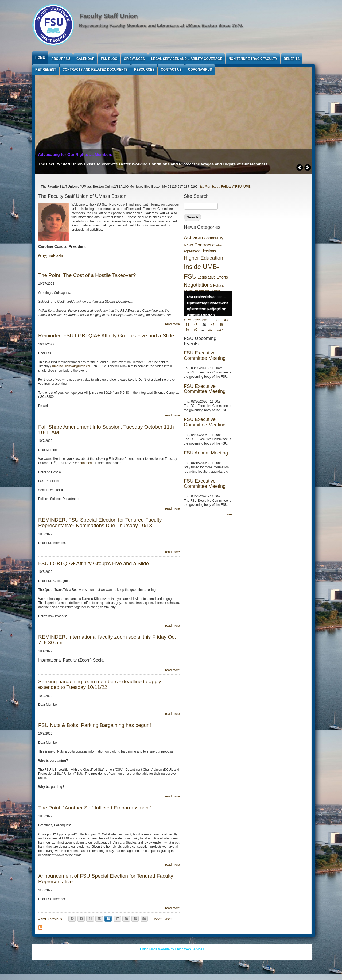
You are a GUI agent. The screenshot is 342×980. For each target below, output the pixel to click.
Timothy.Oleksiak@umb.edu (72, 366)
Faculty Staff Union (109, 16)
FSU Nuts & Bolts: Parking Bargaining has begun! (95, 725)
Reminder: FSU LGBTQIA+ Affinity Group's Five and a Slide (106, 336)
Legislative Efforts (213, 277)
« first (42, 919)
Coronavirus (200, 70)
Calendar (85, 59)
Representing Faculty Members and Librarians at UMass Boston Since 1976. (161, 26)
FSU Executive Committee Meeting (205, 356)
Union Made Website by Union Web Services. (172, 949)
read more (172, 324)
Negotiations (198, 285)
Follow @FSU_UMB (236, 187)
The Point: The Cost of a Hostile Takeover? (87, 275)
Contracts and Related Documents (95, 70)
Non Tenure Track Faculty (253, 59)
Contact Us (171, 70)
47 (117, 919)
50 (144, 919)
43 (81, 919)
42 (72, 919)
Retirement (46, 70)
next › (158, 919)
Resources (144, 70)
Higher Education (203, 258)
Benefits (292, 59)
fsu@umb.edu (210, 187)
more (228, 514)
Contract (203, 245)
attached (86, 463)
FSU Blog (109, 59)
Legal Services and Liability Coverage (187, 59)
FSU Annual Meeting (206, 453)
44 (90, 919)
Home (40, 57)
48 (126, 919)
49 (135, 919)
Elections (208, 251)
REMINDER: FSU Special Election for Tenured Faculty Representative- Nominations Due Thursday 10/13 (100, 523)
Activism (193, 238)
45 (99, 919)
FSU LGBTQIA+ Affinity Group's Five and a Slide (94, 563)
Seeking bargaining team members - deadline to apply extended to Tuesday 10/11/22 (100, 684)
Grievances (134, 59)
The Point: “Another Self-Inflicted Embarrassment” (95, 808)
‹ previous (55, 919)
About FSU (61, 59)
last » (168, 919)
